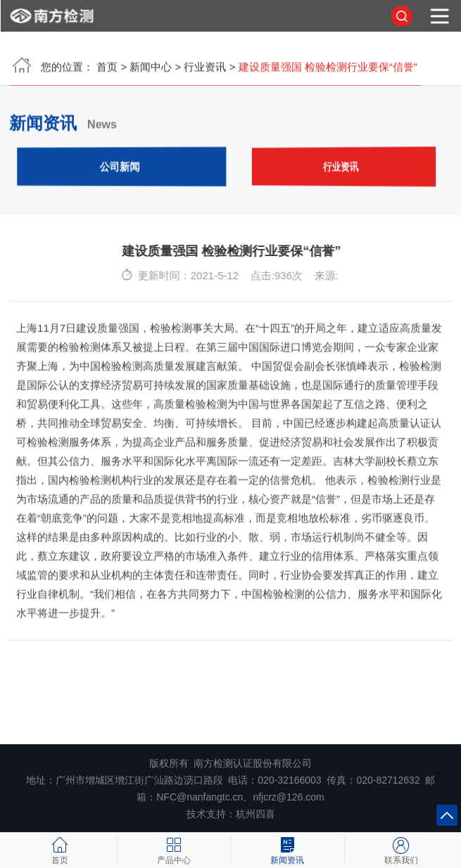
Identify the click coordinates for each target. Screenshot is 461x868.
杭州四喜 (255, 814)
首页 (107, 71)
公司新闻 (120, 170)
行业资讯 (205, 71)
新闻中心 (151, 71)
